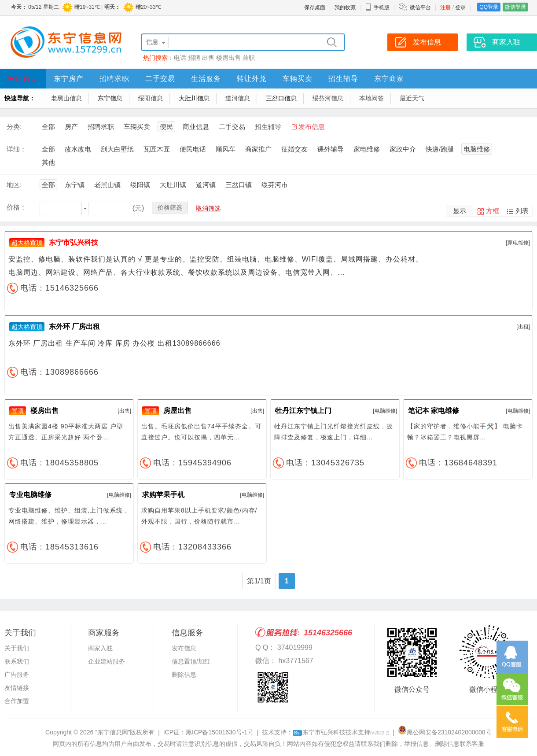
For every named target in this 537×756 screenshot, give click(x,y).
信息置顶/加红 (191, 661)
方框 (493, 211)
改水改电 (78, 149)
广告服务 (17, 675)
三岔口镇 (239, 185)
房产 (71, 127)
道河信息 (238, 98)
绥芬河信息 (328, 98)
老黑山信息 (66, 98)
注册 (445, 7)
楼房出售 (228, 58)
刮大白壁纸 (117, 149)
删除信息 (184, 675)
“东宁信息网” (112, 732)
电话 (180, 58)
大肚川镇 (173, 185)
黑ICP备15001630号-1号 (220, 732)
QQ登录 (489, 7)
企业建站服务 (107, 661)
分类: (14, 127)
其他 (48, 162)
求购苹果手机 (163, 495)
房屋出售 (177, 411)
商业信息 (196, 127)
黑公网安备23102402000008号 (445, 732)
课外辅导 (331, 149)
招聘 (194, 58)
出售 (208, 58)
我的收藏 (345, 7)
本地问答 (371, 98)
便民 (166, 127)
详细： (17, 149)
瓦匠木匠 (157, 149)
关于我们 (17, 648)
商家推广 (258, 149)
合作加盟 (17, 701)
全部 (48, 127)
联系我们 (17, 661)
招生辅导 (343, 79)
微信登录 (515, 7)
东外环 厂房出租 (74, 326)
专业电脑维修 (30, 495)
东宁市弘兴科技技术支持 (341, 732)
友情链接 (17, 688)
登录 (460, 7)
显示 (460, 211)
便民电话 (193, 149)
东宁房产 (69, 79)
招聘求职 (114, 79)
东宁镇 (75, 185)
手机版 (377, 7)
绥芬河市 (275, 185)
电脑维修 (477, 149)
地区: (14, 185)
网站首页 (23, 79)
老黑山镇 (107, 185)
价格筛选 (170, 207)
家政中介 (403, 149)
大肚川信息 (194, 98)
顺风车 (226, 149)
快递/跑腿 (440, 149)
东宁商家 (389, 79)
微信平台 (420, 7)
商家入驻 (100, 648)
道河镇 (206, 185)
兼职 (249, 58)
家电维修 (367, 149)
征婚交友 (294, 149)
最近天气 (412, 98)
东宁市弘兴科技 (74, 242)
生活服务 (206, 79)
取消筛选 (208, 208)
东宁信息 (110, 98)
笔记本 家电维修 (434, 411)
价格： (17, 207)
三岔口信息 (281, 98)
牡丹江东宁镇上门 (303, 411)
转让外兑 (252, 79)
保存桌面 (315, 7)
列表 (522, 211)
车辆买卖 (298, 79)
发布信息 (312, 127)
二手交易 (160, 79)
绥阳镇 (140, 185)
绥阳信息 (151, 98)
